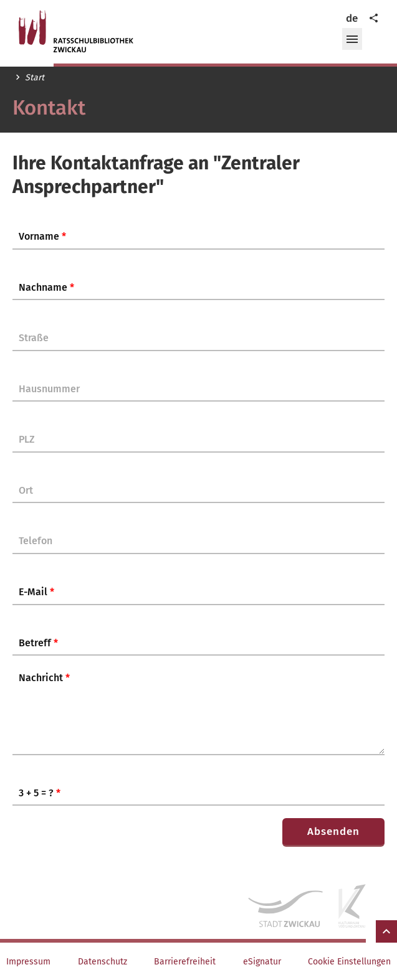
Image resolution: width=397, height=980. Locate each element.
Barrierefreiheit (185, 962)
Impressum (28, 962)
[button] (352, 39)
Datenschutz (103, 962)
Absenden (333, 832)
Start (35, 78)
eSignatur (262, 962)
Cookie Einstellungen (349, 962)
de (352, 18)
